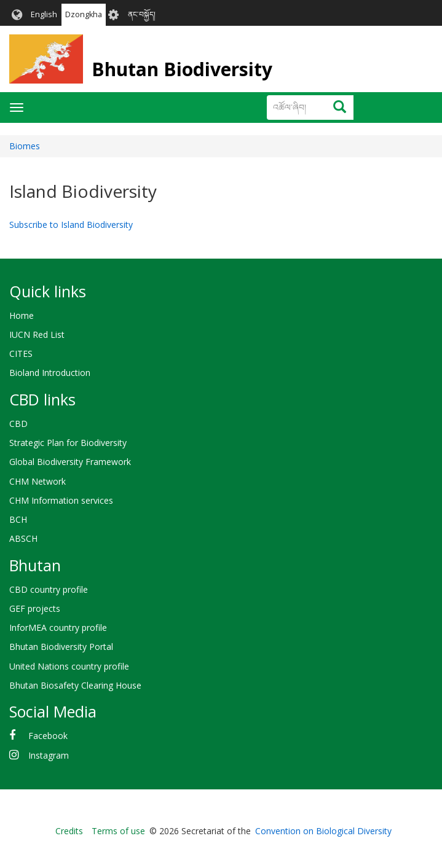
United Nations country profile (69, 666)
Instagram (49, 755)
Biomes (25, 146)
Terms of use (118, 831)
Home (22, 315)
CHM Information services (61, 500)
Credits (69, 831)
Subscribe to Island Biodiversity (71, 225)
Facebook (48, 736)
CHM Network (37, 481)
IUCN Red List (37, 334)
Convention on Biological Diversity (323, 831)
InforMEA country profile (58, 628)
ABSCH (23, 538)
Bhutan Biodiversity (182, 69)
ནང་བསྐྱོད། (142, 14)
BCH (18, 519)
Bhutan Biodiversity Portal (61, 647)
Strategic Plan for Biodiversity (68, 443)
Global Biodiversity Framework (70, 462)
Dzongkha (84, 14)
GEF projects (35, 608)
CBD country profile (49, 589)
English (44, 14)
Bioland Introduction (50, 373)
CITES (21, 354)
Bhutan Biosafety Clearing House (75, 685)
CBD (18, 424)
